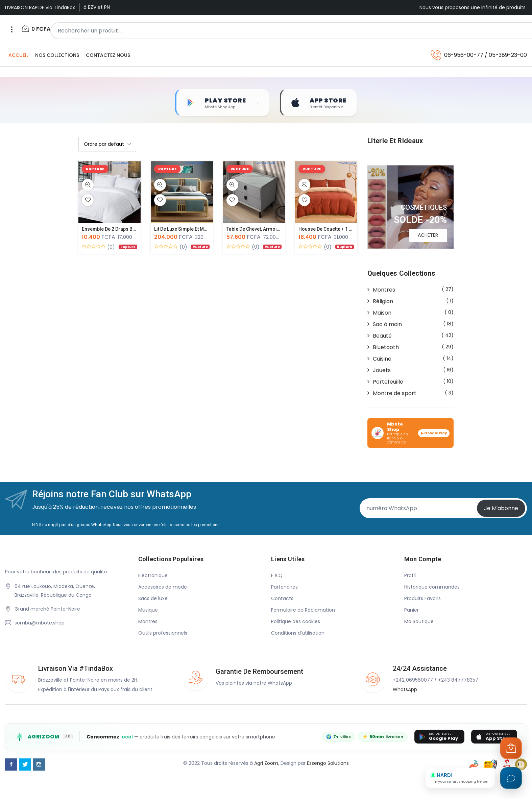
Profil (410, 575)
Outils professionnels (163, 633)
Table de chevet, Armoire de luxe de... (268, 229)
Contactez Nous (108, 55)
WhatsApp (405, 689)
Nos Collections (57, 55)
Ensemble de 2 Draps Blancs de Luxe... (124, 229)
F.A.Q (277, 575)
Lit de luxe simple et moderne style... (195, 229)
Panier (412, 610)
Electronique (153, 575)
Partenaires (284, 587)
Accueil (18, 55)
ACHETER (428, 235)
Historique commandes (432, 587)
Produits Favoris (422, 598)
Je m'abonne (501, 509)
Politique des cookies (296, 621)
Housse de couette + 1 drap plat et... (338, 229)
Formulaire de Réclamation (303, 610)
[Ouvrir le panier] (511, 748)
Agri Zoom (266, 763)
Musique (148, 610)
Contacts (282, 598)
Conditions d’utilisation (298, 633)
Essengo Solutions (328, 763)
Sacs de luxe (153, 598)
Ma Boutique (419, 621)
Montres (148, 621)
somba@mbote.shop (40, 623)
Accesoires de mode (163, 587)
